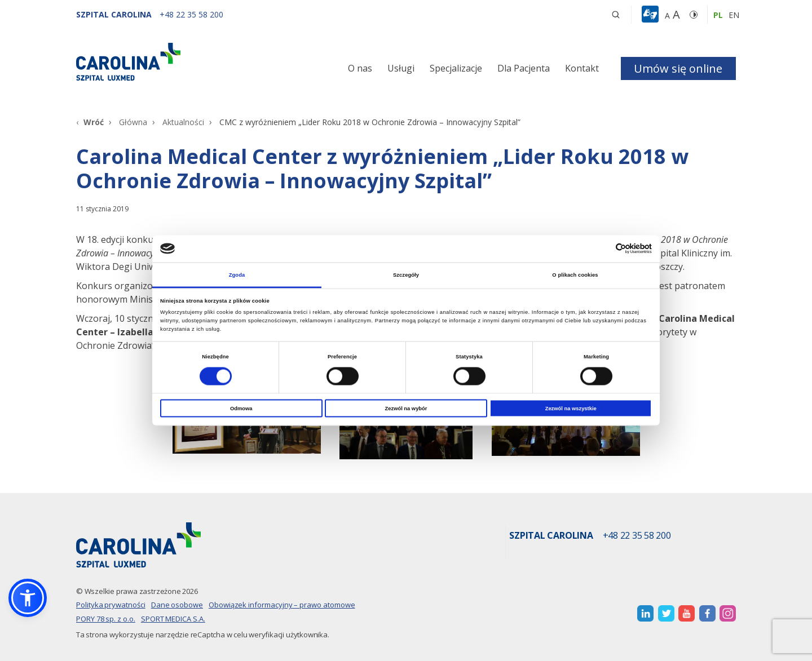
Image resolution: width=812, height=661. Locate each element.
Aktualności (183, 122)
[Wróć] (90, 122)
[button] (652, 15)
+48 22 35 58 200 (637, 536)
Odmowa (241, 409)
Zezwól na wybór (406, 409)
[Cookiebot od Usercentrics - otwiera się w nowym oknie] (603, 249)
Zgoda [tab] (237, 274)
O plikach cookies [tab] (575, 274)
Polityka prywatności (111, 605)
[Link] (180, 62)
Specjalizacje (456, 68)
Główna (133, 122)
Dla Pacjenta (524, 68)
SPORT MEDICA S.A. (173, 619)
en (734, 15)
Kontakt (582, 68)
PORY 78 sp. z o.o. (106, 619)
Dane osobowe (177, 605)
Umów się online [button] (678, 68)
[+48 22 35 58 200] (191, 14)
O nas (360, 68)
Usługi (401, 68)
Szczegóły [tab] (406, 274)
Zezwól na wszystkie (571, 409)
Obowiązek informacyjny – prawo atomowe (282, 605)
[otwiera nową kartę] (645, 613)
